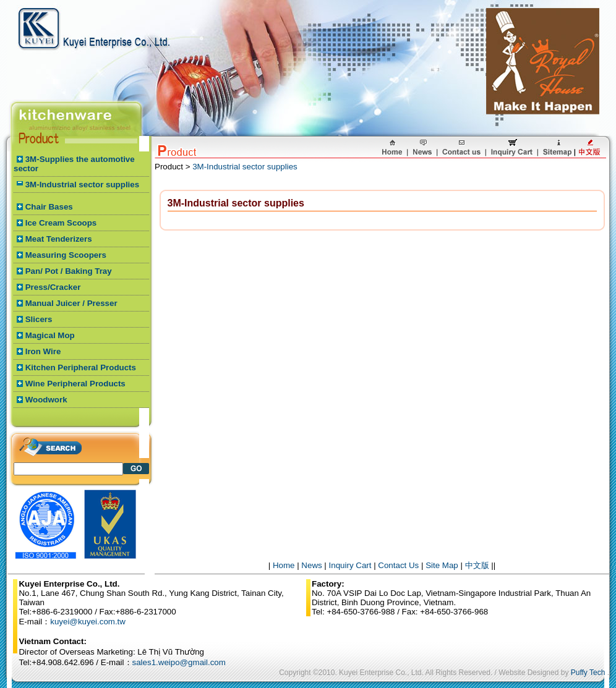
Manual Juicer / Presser (71, 303)
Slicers (39, 319)
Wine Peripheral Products (75, 384)
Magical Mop (50, 335)
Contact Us (398, 565)
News (311, 565)
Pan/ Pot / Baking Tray (69, 271)
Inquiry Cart (350, 565)
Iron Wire (43, 351)
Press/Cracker (53, 287)
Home (284, 565)
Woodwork (46, 400)
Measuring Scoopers (66, 255)
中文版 (477, 565)
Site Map (442, 565)
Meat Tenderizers (59, 239)
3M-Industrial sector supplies (82, 185)
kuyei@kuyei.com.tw (88, 622)
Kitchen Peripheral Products (81, 367)
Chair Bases (49, 207)
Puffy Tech (588, 673)
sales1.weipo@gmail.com (179, 662)
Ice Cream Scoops (61, 223)
